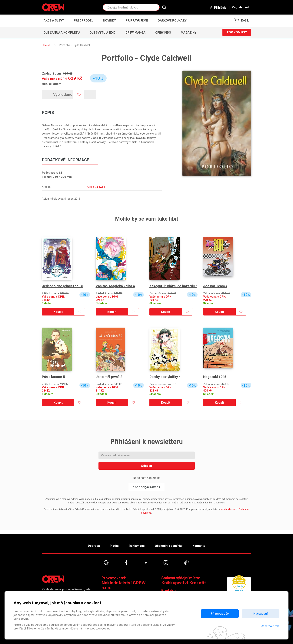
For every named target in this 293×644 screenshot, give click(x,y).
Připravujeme (137, 20)
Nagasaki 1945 (215, 381)
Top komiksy (237, 33)
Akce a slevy (54, 20)
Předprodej (83, 20)
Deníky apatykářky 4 (165, 381)
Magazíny (189, 33)
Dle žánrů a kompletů (62, 33)
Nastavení (261, 614)
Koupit (58, 316)
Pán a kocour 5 (53, 381)
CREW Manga (135, 33)
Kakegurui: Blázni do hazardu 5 (172, 288)
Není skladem (52, 84)
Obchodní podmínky (169, 545)
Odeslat (146, 470)
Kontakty (200, 545)
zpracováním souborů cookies (83, 625)
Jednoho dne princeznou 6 (63, 286)
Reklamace (137, 545)
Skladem (48, 303)
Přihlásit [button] (218, 7)
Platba (114, 545)
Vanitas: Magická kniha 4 (115, 286)
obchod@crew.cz (146, 491)
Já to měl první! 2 (109, 381)
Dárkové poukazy (172, 20)
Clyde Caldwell (96, 187)
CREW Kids (163, 33)
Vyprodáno (63, 95)
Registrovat (240, 7)
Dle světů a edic (103, 33)
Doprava (93, 545)
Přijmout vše (220, 614)
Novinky (109, 20)
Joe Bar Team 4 (215, 286)
